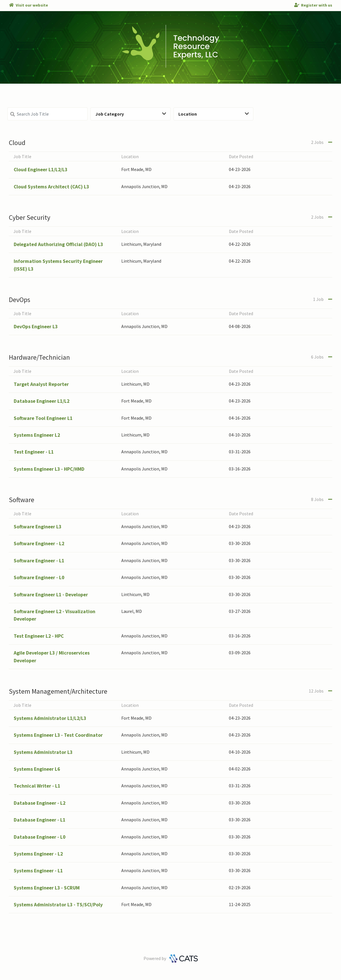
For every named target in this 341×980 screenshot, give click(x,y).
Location (214, 114)
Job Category (131, 114)
